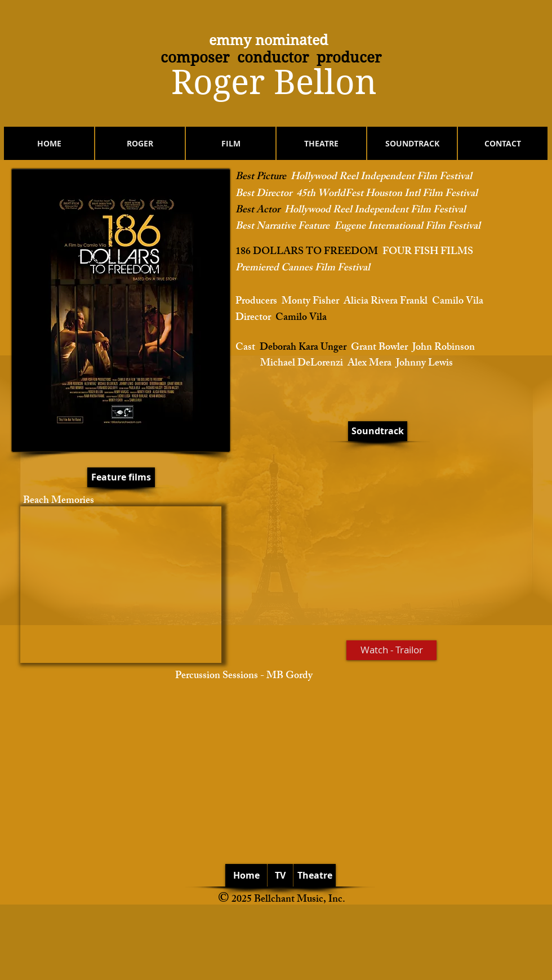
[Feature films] (121, 477)
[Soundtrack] (378, 431)
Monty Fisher (310, 302)
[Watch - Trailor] (391, 650)
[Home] (246, 875)
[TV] (280, 875)
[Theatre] (315, 875)
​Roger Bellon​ (274, 83)
